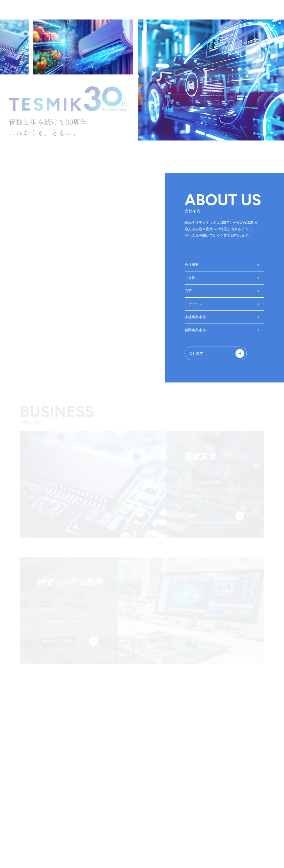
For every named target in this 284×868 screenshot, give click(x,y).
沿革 (189, 291)
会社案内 (197, 353)
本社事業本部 (196, 317)
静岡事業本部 (196, 330)
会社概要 (192, 265)
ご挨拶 (190, 278)
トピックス (194, 304)
